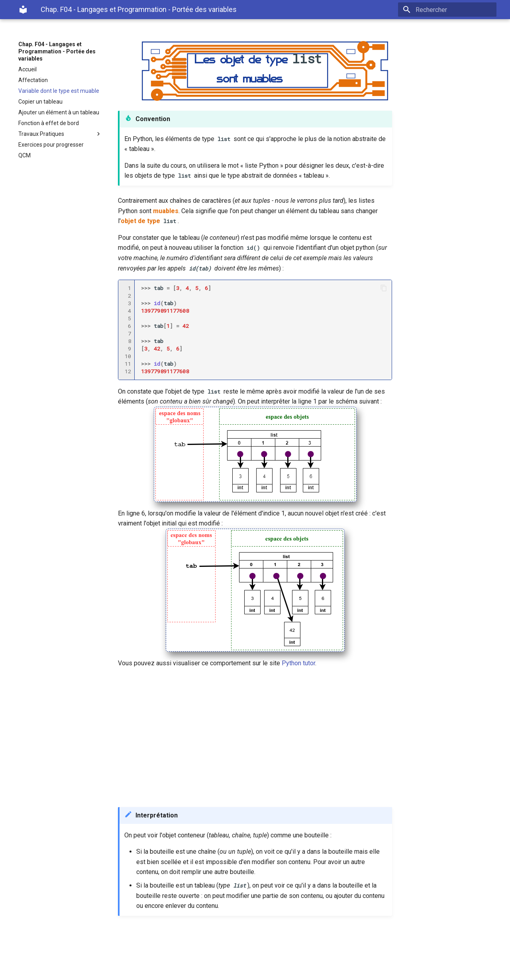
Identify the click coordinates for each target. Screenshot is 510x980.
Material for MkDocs (67, 971)
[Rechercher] (450, 10)
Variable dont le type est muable (59, 91)
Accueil (27, 69)
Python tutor (298, 663)
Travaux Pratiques (60, 134)
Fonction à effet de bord (49, 123)
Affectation (33, 80)
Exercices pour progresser (51, 145)
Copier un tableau (40, 102)
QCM (25, 155)
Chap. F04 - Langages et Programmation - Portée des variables (57, 51)
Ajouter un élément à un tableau (59, 112)
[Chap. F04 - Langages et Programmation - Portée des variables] (23, 10)
